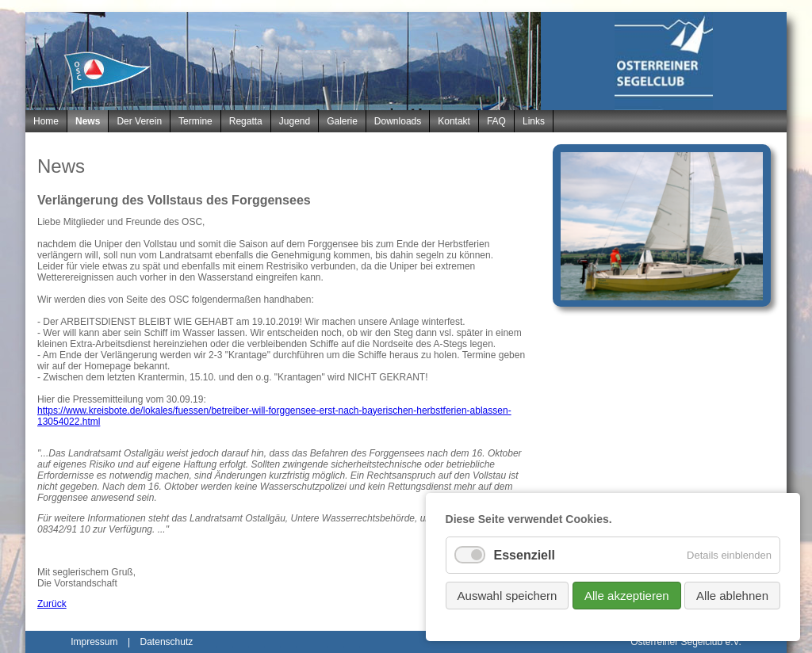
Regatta (246, 121)
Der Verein (139, 121)
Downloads (398, 121)
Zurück (52, 604)
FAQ (496, 121)
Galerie (342, 121)
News (88, 121)
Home (46, 121)
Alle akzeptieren (627, 596)
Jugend (295, 121)
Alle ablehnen (732, 596)
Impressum (94, 642)
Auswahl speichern (507, 596)
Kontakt (454, 121)
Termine (195, 121)
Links (534, 121)
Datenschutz (167, 642)
